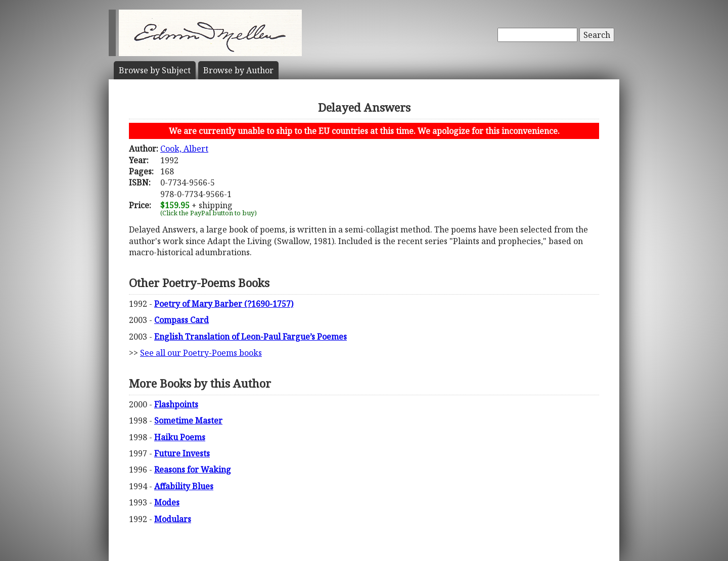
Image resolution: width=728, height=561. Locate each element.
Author (238, 70)
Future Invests (182, 453)
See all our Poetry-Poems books (201, 353)
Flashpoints (176, 404)
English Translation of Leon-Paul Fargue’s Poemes (251, 337)
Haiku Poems (180, 437)
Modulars (173, 519)
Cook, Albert (184, 149)
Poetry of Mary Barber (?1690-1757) (224, 304)
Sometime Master (188, 420)
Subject (155, 70)
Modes (167, 502)
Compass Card (181, 320)
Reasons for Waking (193, 470)
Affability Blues (184, 486)
